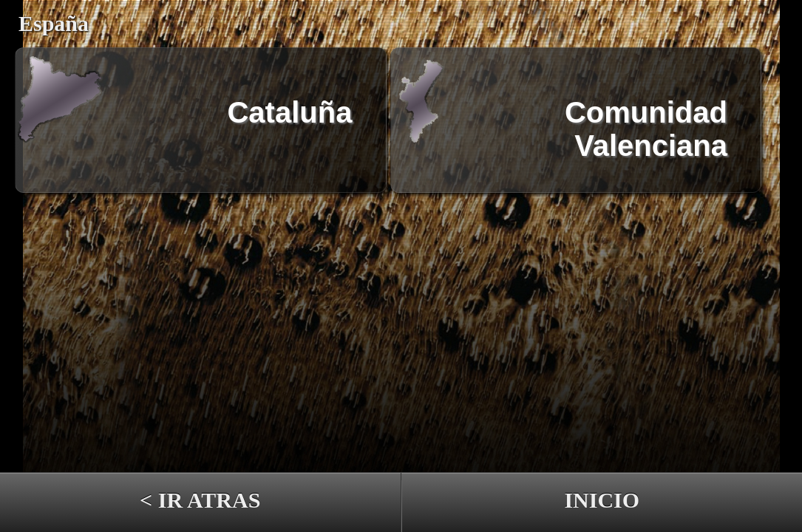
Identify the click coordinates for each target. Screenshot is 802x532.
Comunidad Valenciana (646, 120)
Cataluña (289, 112)
